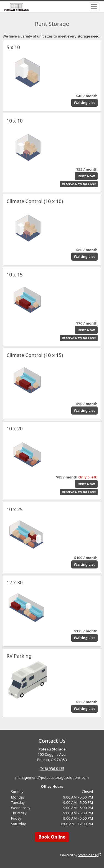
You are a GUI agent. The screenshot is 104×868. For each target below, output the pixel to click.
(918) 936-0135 (52, 769)
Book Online (52, 837)
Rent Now (86, 176)
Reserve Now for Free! (79, 184)
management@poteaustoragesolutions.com (52, 777)
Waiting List (84, 103)
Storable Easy (90, 855)
